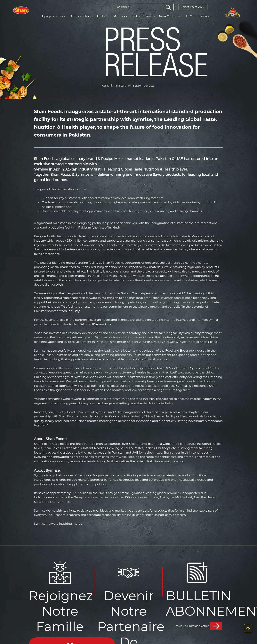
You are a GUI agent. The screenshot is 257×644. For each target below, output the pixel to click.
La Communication (199, 16)
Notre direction (81, 16)
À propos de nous (53, 16)
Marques (120, 16)
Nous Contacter (171, 16)
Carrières (149, 16)
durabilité (103, 16)
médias (136, 16)
